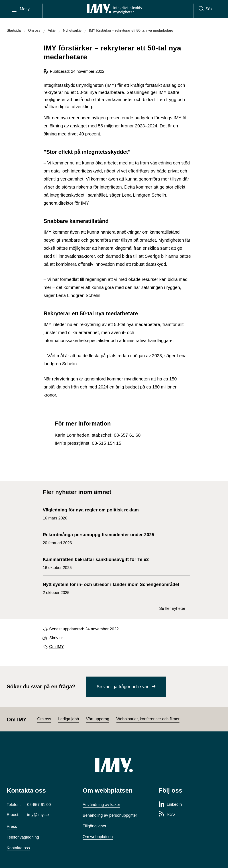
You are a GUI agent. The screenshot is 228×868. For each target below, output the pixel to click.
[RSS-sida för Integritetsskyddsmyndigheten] (167, 814)
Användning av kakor (101, 805)
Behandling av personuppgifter (110, 815)
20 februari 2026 (99, 538)
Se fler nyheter (172, 608)
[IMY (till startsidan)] (114, 765)
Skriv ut (56, 638)
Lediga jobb (68, 719)
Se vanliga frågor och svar (122, 687)
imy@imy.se (38, 815)
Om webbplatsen (98, 837)
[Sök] (206, 9)
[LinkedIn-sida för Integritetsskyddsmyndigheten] (170, 805)
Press (12, 826)
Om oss (44, 719)
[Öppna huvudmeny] (21, 9)
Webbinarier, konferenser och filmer (148, 719)
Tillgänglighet (94, 826)
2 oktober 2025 (111, 588)
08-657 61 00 (39, 805)
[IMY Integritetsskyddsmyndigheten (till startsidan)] (114, 9)
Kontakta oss (18, 848)
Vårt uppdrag (98, 719)
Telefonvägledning (23, 837)
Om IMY (57, 647)
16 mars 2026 (92, 513)
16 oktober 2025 (96, 563)
